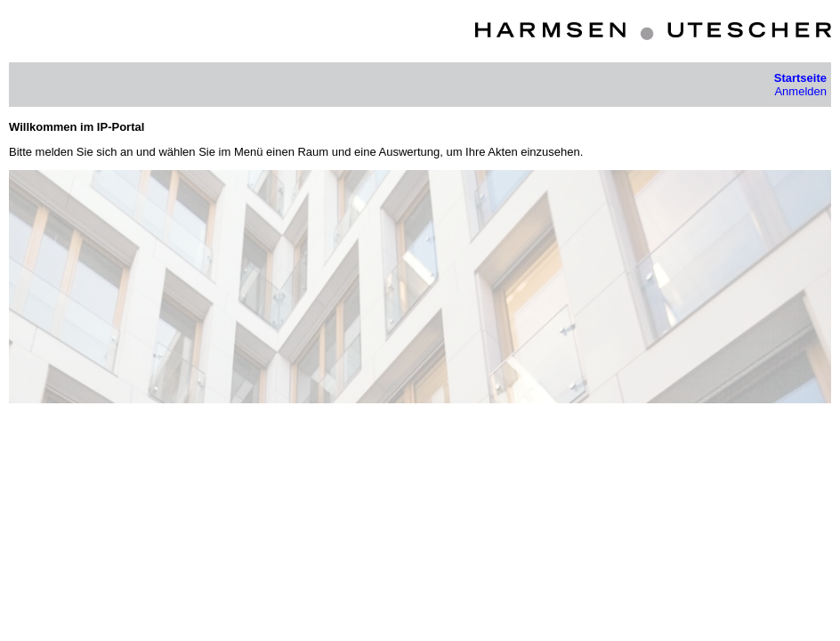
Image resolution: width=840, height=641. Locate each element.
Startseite (800, 78)
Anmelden (800, 91)
